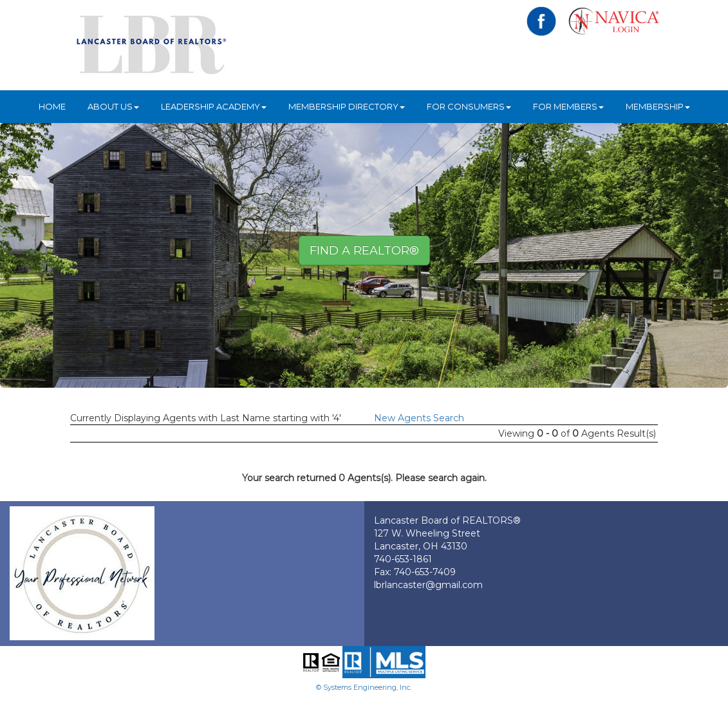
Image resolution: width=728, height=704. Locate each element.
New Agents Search (419, 418)
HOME (52, 106)
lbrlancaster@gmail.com (428, 585)
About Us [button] (113, 106)
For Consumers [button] (469, 106)
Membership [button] (658, 106)
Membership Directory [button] (347, 106)
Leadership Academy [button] (214, 106)
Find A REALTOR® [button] (364, 251)
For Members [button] (568, 106)
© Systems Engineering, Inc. (364, 687)
